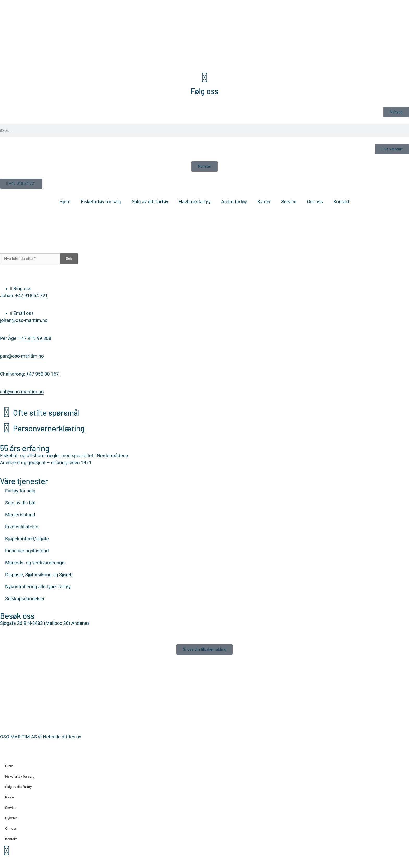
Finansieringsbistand (27, 551)
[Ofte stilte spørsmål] (7, 412)
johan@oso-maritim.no (24, 320)
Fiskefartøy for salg (101, 202)
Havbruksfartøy (195, 202)
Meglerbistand (20, 515)
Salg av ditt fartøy (150, 202)
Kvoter (264, 202)
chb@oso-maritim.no (22, 392)
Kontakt (341, 202)
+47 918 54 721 (32, 295)
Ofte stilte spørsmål (46, 413)
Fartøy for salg (20, 491)
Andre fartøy (234, 202)
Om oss (315, 202)
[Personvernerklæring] (7, 428)
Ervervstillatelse (22, 527)
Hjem (65, 202)
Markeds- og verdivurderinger (36, 563)
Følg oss (204, 91)
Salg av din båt (20, 503)
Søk (69, 259)
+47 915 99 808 (35, 338)
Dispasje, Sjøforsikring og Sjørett (39, 575)
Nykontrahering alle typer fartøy (38, 587)
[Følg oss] (204, 78)
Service (289, 202)
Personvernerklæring (49, 428)
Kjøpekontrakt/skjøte (27, 539)
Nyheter (11, 818)
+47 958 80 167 (43, 374)
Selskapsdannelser (25, 599)
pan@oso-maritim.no (22, 356)
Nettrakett (93, 737)
